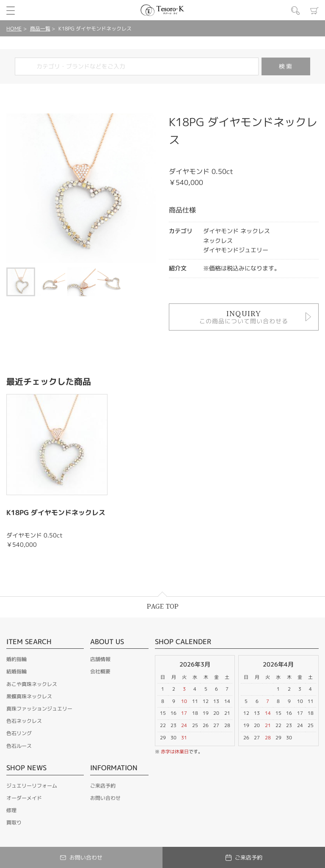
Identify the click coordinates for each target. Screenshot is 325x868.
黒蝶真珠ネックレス (29, 696)
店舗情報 (100, 659)
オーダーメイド (24, 798)
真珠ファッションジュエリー (39, 709)
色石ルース (19, 746)
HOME (14, 29)
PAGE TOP (163, 607)
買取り (14, 823)
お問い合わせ (105, 798)
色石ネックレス (24, 721)
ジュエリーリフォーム (32, 786)
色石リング (19, 733)
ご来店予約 (103, 786)
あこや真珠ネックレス (32, 684)
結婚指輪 (17, 671)
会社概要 (100, 671)
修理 (11, 810)
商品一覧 (40, 29)
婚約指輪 (17, 659)
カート (314, 11)
